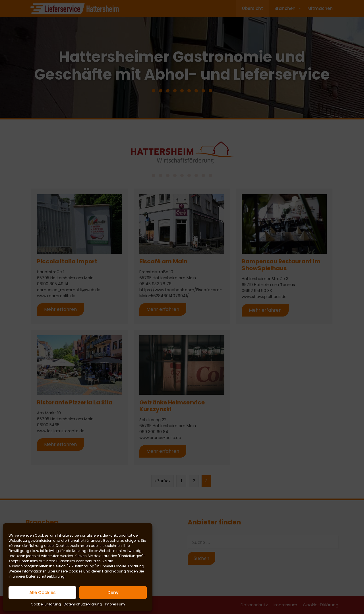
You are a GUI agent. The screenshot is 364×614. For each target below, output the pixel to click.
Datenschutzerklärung (45, 576)
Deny (113, 593)
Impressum (115, 604)
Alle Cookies (43, 593)
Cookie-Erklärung (129, 566)
